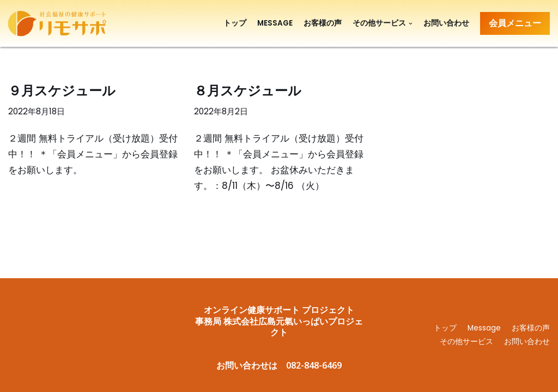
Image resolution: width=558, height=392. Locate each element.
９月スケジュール (62, 90)
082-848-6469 (314, 365)
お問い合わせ (446, 23)
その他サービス (466, 342)
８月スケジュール (248, 90)
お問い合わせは (247, 365)
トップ (235, 23)
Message (275, 23)
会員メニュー (515, 23)
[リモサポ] (60, 23)
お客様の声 (323, 23)
